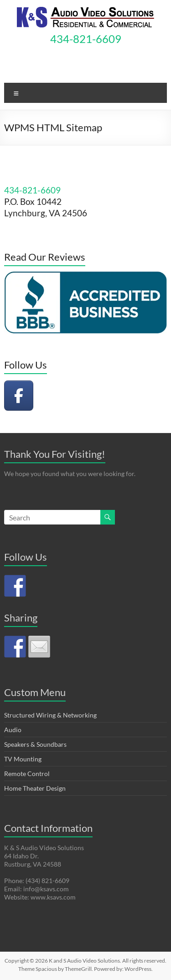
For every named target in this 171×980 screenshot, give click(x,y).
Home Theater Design (35, 788)
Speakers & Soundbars (35, 744)
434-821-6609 (86, 39)
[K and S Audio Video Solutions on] (51, 396)
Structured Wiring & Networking (50, 715)
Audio (13, 730)
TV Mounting (23, 759)
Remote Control (27, 774)
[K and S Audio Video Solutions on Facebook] (19, 396)
